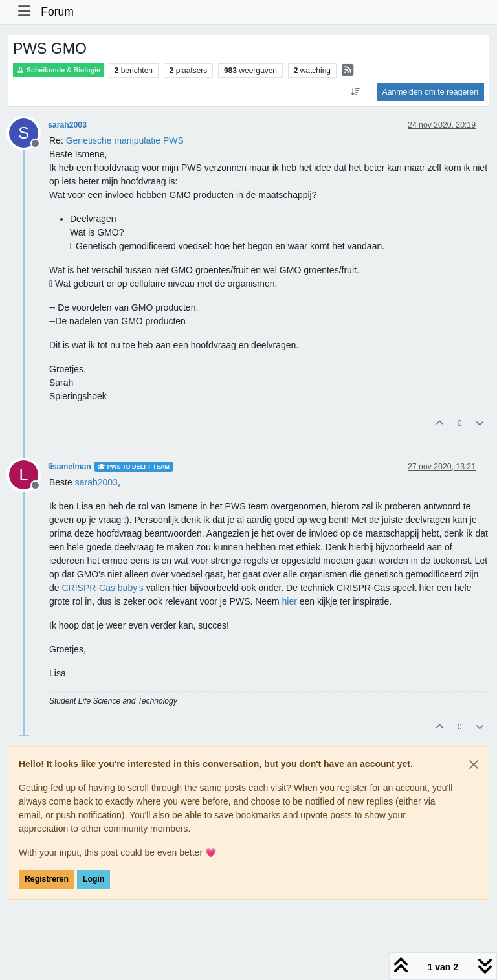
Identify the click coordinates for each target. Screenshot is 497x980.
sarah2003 (67, 125)
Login (94, 879)
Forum (57, 12)
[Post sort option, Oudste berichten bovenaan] (355, 92)
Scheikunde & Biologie (58, 70)
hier (289, 601)
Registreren (47, 879)
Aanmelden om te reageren (430, 92)
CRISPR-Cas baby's (102, 588)
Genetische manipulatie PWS (125, 140)
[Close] (474, 764)
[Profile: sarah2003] (96, 482)
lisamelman (70, 467)
